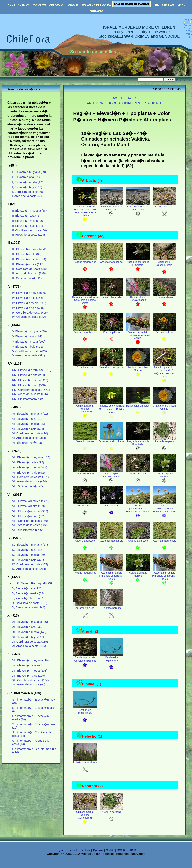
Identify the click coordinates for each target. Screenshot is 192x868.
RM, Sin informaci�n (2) (28, 399)
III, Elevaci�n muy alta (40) (30, 249)
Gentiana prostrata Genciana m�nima (85, 661)
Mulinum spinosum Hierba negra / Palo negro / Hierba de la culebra (85, 212)
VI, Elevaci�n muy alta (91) (30, 414)
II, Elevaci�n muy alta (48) (29, 211)
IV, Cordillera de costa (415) (30, 313)
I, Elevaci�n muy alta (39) (29, 172)
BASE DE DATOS (125, 98)
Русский (98, 850)
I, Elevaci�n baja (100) (27, 187)
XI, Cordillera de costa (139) (30, 642)
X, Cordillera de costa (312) (30, 603)
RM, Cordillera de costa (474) (31, 390)
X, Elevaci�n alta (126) (27, 588)
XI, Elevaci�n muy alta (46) (30, 622)
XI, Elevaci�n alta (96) (27, 627)
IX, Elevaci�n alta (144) (28, 550)
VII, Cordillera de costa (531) (30, 477)
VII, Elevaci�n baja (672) (29, 473)
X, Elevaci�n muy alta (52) (35, 583)
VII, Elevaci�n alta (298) (28, 462)
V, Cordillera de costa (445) (29, 351)
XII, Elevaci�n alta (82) (27, 665)
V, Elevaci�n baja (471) (28, 347)
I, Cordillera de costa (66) (28, 192)
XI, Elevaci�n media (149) (29, 632)
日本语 (132, 850)
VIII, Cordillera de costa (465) (31, 521)
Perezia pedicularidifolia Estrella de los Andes (138, 510)
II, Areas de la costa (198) (29, 235)
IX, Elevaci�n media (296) (29, 555)
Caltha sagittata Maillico (164, 476)
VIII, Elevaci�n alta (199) (29, 506)
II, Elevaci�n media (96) (28, 221)
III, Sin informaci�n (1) (27, 278)
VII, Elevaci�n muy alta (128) (31, 457)
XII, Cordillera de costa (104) (30, 680)
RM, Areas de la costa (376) (30, 394)
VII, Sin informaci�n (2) (27, 486)
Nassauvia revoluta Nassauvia (111, 210)
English (60, 850)
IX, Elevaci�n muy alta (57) (30, 545)
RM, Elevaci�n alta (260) (29, 375)
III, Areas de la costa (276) (29, 273)
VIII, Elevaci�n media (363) (30, 511)
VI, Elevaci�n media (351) (29, 424)
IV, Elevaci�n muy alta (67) (30, 293)
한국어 (110, 850)
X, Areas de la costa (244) (29, 607)
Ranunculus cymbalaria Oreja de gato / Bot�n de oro (111, 410)
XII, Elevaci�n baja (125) (29, 676)
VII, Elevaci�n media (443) (30, 467)
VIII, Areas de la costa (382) (30, 525)
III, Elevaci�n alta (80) (27, 254)
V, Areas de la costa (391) (29, 355)
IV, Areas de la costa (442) (29, 317)
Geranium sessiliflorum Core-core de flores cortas (85, 302)
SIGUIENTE (154, 103)
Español (72, 850)
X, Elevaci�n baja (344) (28, 599)
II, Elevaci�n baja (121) (28, 226)
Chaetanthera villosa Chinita (138, 370)
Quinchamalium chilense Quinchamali (85, 410)
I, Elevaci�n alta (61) (26, 177)
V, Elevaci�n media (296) (29, 342)
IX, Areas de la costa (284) (29, 569)
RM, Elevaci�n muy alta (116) (32, 370)
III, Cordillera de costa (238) (30, 269)
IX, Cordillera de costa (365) (30, 564)
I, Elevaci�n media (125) (28, 182)
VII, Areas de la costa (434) (29, 481)
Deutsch (85, 850)
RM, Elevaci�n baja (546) (29, 385)
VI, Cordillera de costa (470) (30, 433)
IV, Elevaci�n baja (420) (28, 308)
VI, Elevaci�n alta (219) (28, 419)
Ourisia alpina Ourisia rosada (138, 300)
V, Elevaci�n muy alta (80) (29, 331)
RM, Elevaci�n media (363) (30, 380)
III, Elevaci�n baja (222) (28, 264)
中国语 (121, 850)
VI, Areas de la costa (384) (29, 438)
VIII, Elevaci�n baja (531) (29, 516)
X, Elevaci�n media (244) (29, 593)
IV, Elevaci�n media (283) (29, 303)
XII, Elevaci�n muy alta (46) (30, 660)
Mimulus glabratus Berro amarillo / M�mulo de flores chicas (164, 373)
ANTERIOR (95, 103)
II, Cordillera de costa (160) (29, 230)
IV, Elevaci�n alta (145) (28, 298)
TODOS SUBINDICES (124, 103)
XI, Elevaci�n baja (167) (28, 637)
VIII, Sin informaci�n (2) (28, 530)
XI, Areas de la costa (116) (29, 646)
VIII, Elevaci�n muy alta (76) (31, 501)
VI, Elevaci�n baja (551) (28, 429)
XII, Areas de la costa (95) (29, 684)
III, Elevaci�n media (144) (29, 259)
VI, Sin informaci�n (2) (27, 443)
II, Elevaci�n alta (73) (26, 216)
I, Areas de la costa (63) (27, 196)
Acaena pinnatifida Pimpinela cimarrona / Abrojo (138, 337)
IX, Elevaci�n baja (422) (28, 560)
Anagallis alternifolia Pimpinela (138, 265)
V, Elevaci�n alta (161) (27, 336)
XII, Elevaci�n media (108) (30, 671)
